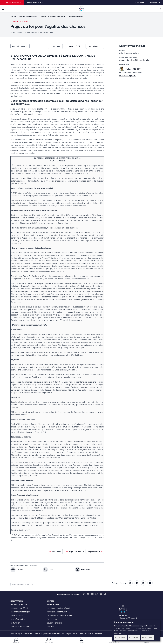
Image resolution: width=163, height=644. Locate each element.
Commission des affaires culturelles (135, 60)
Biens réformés (17, 615)
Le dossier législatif (128, 76)
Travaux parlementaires (28, 16)
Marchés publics (18, 619)
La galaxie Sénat (11, 3)
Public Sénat (52, 619)
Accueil (13, 16)
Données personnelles (70, 634)
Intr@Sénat (98, 634)
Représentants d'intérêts (21, 627)
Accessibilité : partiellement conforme (47, 634)
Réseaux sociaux (34, 3)
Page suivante (95, 46)
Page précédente (75, 46)
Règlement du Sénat (19, 608)
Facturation (15, 623)
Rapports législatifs (76, 16)
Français (157, 2)
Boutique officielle (54, 623)
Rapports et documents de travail (53, 16)
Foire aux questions (19, 604)
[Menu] (3, 9)
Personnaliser (147, 637)
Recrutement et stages (20, 612)
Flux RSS (50, 627)
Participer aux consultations (59, 612)
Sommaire (55, 46)
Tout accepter (120, 637)
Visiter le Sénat (53, 604)
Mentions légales (16, 634)
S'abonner (140, 2)
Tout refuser (134, 637)
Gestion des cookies (86, 634)
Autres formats (18, 46)
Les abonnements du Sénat (58, 608)
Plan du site (28, 634)
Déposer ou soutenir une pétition (61, 615)
